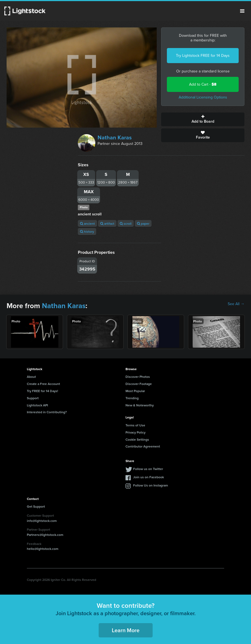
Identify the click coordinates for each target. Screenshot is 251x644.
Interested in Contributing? (47, 412)
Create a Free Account (43, 384)
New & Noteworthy (140, 405)
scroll (126, 223)
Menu (242, 11)
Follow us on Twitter (148, 469)
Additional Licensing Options (203, 97)
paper (143, 223)
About (31, 377)
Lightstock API (37, 405)
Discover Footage (139, 384)
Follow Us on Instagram (151, 485)
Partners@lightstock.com (45, 535)
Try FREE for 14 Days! (42, 391)
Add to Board (203, 119)
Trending (132, 398)
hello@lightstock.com (43, 549)
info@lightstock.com (42, 521)
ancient (87, 223)
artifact (107, 223)
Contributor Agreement (143, 446)
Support (33, 398)
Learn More (126, 630)
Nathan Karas (115, 137)
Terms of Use (135, 425)
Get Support (36, 506)
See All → (236, 304)
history (87, 231)
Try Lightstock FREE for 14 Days (203, 56)
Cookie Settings (137, 439)
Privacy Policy (136, 432)
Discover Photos (138, 377)
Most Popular (135, 391)
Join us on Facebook (149, 477)
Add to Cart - (203, 84)
